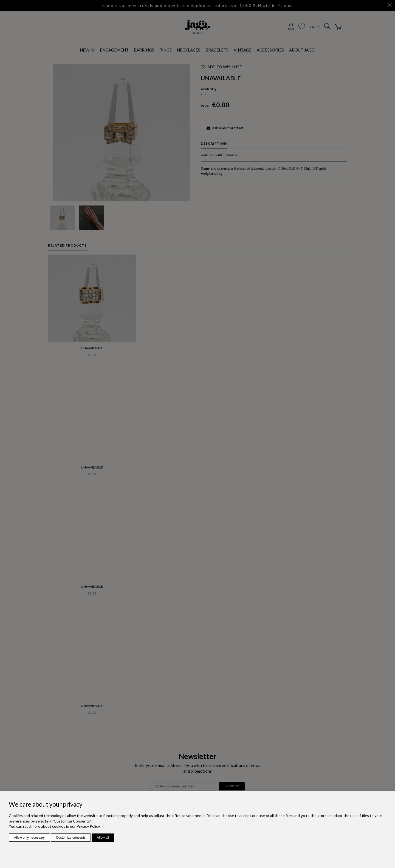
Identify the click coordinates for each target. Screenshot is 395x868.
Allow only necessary (29, 838)
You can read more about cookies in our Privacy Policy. (55, 826)
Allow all (103, 838)
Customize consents (71, 838)
